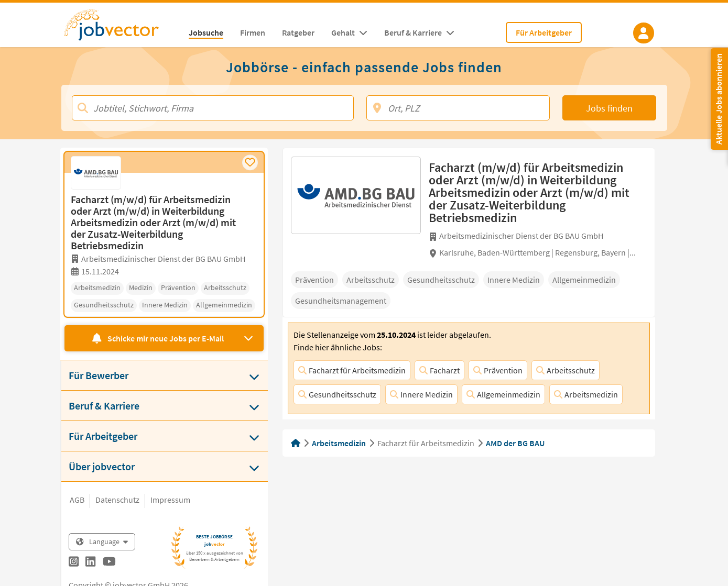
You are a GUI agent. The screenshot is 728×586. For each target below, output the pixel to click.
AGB (77, 500)
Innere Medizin (421, 394)
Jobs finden (609, 108)
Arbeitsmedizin (586, 394)
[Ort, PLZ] (458, 108)
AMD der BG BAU (515, 443)
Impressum (170, 500)
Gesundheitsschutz (337, 394)
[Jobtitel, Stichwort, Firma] (213, 108)
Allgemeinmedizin (503, 394)
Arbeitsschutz (566, 370)
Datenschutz (117, 500)
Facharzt (439, 370)
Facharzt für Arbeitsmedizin (352, 370)
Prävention (498, 370)
